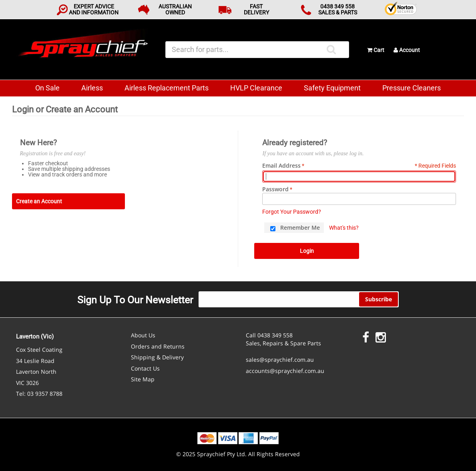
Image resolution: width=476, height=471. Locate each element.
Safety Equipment (332, 88)
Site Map (143, 379)
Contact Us (145, 368)
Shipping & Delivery (157, 357)
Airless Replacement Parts (167, 88)
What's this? (344, 228)
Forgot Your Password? (292, 212)
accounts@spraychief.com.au (285, 371)
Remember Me (300, 227)
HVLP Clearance (256, 88)
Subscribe (379, 299)
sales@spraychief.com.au (280, 360)
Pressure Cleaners (412, 88)
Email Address (281, 166)
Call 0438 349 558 (269, 335)
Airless (92, 88)
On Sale (47, 88)
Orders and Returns (158, 346)
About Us (143, 335)
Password (275, 189)
